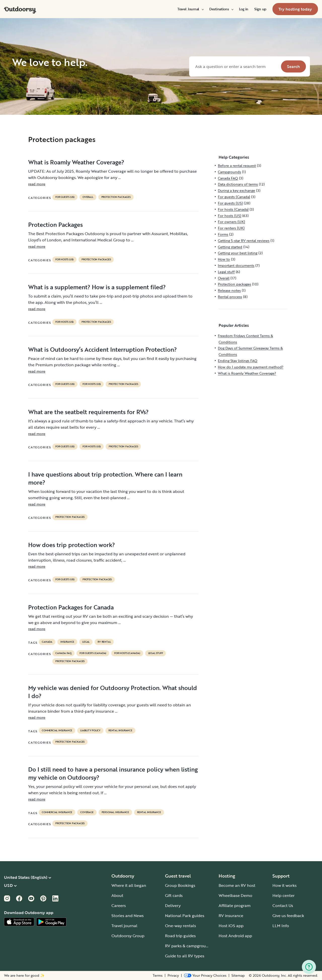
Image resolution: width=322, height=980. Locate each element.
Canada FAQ (63, 653)
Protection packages (116, 197)
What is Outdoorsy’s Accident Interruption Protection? (103, 349)
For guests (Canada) (93, 653)
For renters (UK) (231, 228)
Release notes (229, 290)
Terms (158, 975)
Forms (223, 234)
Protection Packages (55, 225)
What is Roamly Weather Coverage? (76, 162)
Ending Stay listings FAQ (238, 361)
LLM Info (281, 926)
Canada (47, 642)
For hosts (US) (64, 260)
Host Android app (235, 936)
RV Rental (104, 642)
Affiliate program (235, 905)
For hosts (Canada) (127, 653)
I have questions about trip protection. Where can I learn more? (105, 478)
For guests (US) (65, 197)
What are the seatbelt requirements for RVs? (88, 412)
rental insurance (120, 731)
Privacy (173, 975)
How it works (285, 885)
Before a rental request (237, 166)
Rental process (230, 297)
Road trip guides (180, 936)
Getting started (230, 247)
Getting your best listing (238, 253)
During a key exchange (236, 190)
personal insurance (115, 812)
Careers (119, 905)
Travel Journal (190, 9)
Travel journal (124, 926)
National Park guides (185, 916)
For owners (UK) (231, 222)
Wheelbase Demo (235, 895)
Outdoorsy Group (128, 936)
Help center (284, 895)
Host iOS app (231, 926)
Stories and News (128, 916)
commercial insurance (57, 731)
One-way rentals (180, 926)
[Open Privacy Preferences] (205, 975)
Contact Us (283, 905)
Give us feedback (288, 916)
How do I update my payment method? (251, 367)
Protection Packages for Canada (71, 607)
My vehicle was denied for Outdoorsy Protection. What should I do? (113, 692)
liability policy (90, 731)
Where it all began (129, 885)
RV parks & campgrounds (189, 946)
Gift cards (174, 895)
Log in (244, 9)
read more (37, 184)
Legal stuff (156, 653)
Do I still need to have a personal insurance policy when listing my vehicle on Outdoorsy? (113, 773)
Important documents (236, 265)
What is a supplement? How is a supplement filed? (97, 287)
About (117, 895)
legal (86, 642)
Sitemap (238, 975)
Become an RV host (237, 885)
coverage (87, 812)
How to (224, 259)
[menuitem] (190, 9)
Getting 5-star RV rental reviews (244, 241)
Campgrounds (229, 172)
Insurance (67, 642)
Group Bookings (180, 885)
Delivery (173, 905)
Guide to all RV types (185, 956)
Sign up (260, 9)
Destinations (221, 9)
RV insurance (231, 916)
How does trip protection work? (72, 545)
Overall (88, 197)
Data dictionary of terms (238, 184)
